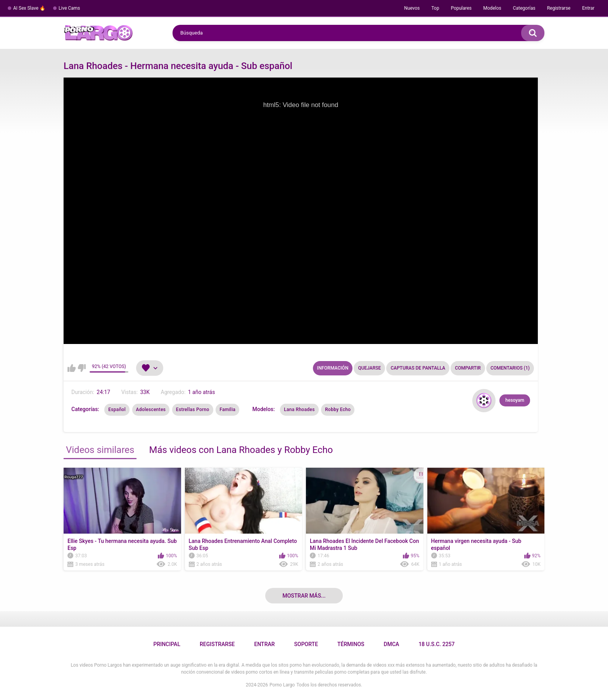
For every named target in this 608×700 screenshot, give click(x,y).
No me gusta (82, 368)
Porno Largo (282, 685)
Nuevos (412, 8)
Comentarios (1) (510, 368)
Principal (167, 644)
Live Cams (69, 8)
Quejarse (369, 368)
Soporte (306, 644)
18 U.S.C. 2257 (436, 644)
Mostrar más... (304, 596)
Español (117, 410)
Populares (461, 8)
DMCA (392, 644)
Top (435, 8)
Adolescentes (151, 410)
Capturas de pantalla (418, 368)
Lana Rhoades (299, 410)
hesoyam (515, 400)
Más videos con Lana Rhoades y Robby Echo (241, 450)
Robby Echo (338, 410)
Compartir (468, 368)
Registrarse (559, 8)
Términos (351, 644)
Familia (227, 410)
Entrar (588, 8)
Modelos (492, 8)
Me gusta (72, 368)
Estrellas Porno (193, 410)
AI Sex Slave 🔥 (29, 8)
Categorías (524, 8)
